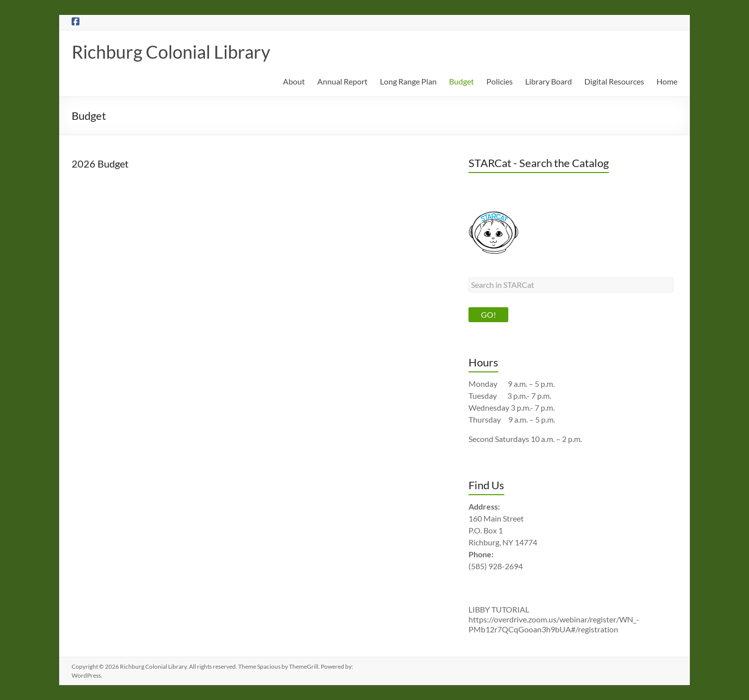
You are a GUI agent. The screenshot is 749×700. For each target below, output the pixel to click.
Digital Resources (614, 81)
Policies (500, 81)
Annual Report (342, 81)
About (294, 81)
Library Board (549, 81)
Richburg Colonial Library (171, 52)
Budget (462, 81)
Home (667, 81)
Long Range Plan (408, 81)
